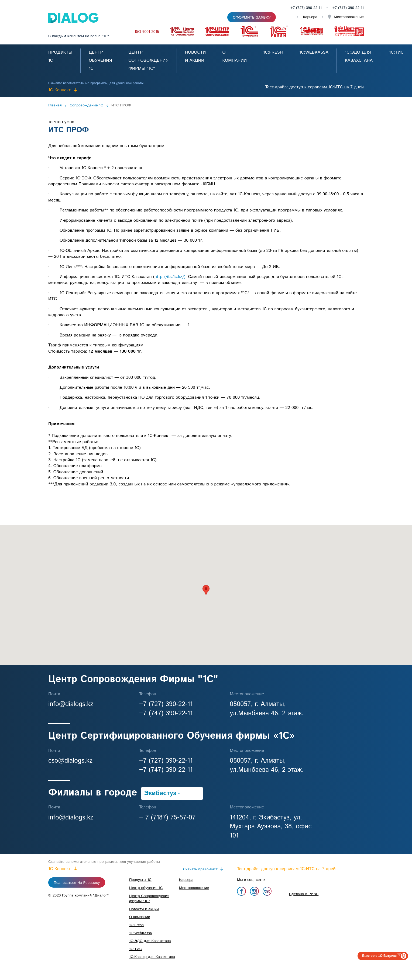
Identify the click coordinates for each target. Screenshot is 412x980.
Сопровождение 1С (86, 106)
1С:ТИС (396, 52)
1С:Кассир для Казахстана (152, 957)
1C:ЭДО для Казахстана (150, 941)
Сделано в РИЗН (304, 894)
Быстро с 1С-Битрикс (379, 956)
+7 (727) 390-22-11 (306, 8)
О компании (140, 917)
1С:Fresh (273, 52)
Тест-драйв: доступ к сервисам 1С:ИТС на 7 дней (315, 87)
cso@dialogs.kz (70, 761)
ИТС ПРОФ (121, 106)
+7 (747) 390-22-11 (166, 713)
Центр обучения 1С (100, 60)
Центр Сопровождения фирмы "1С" (148, 60)
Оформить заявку (252, 18)
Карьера (310, 17)
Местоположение (348, 17)
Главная (55, 106)
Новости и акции (144, 909)
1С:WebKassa (314, 52)
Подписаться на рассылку (77, 883)
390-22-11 (356, 8)
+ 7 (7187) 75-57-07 (167, 818)
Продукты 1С (140, 880)
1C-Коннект (59, 90)
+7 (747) (340, 8)
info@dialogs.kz (71, 704)
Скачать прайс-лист (200, 869)
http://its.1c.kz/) (170, 277)
